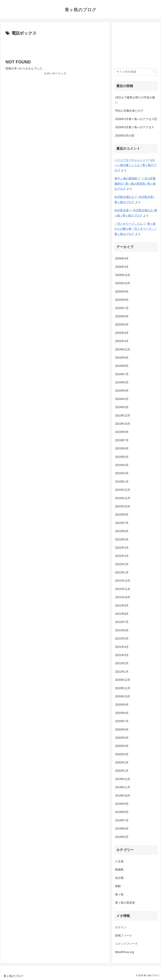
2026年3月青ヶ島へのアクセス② (136, 119)
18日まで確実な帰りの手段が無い (135, 100)
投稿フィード (124, 936)
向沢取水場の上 (124, 197)
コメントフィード (126, 944)
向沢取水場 (122, 210)
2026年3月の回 (125, 136)
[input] (136, 72)
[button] (154, 72)
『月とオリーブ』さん (129, 224)
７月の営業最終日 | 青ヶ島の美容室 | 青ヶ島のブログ (135, 184)
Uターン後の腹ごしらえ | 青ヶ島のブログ (135, 165)
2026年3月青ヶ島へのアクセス (135, 127)
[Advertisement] (55, 46)
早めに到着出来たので (129, 111)
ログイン (121, 927)
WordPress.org (125, 952)
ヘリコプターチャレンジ (130, 160)
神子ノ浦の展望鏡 (126, 179)
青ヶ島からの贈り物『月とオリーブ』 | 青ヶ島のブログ (135, 229)
